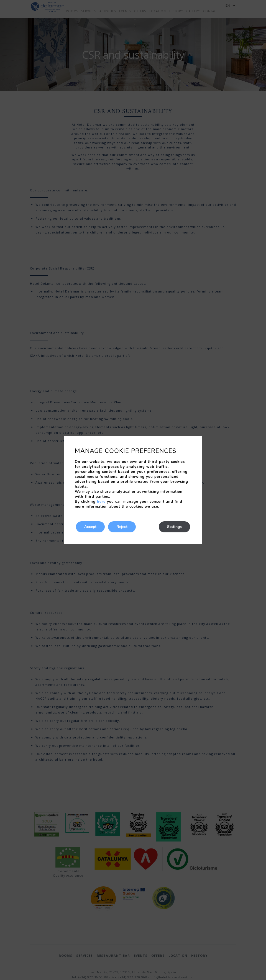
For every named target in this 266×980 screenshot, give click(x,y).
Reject (122, 527)
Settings (174, 527)
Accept (90, 527)
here (101, 502)
